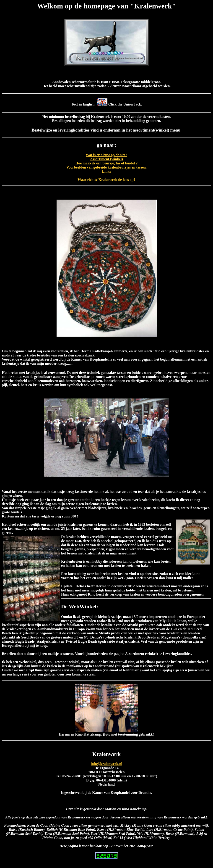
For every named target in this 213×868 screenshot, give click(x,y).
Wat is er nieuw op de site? (106, 155)
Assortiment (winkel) (106, 159)
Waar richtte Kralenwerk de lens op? (106, 180)
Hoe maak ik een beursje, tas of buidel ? (106, 163)
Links (106, 171)
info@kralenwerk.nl (106, 764)
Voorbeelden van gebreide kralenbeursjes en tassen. (106, 167)
